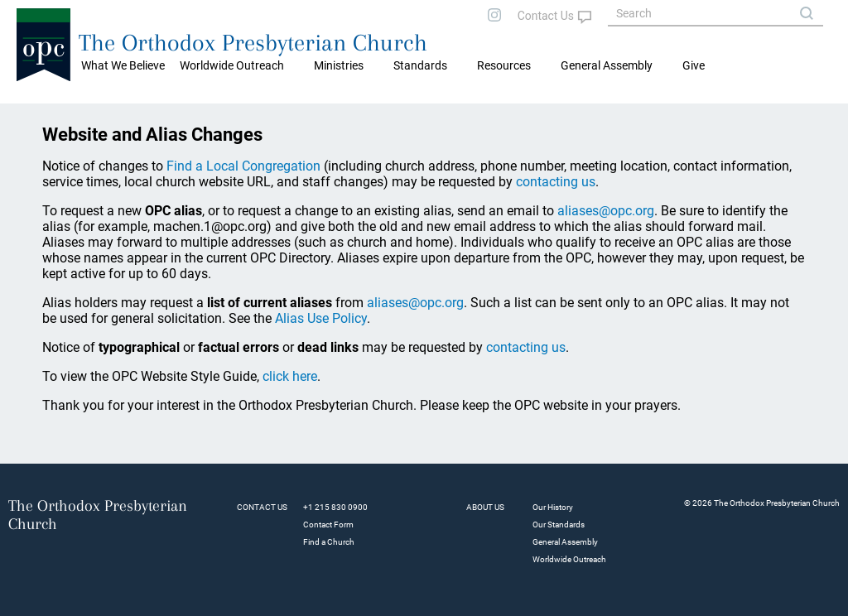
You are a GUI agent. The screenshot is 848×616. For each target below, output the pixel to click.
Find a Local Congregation (243, 166)
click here (290, 376)
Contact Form (328, 525)
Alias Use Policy (321, 318)
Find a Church (329, 542)
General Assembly (607, 65)
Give (694, 65)
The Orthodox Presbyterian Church (253, 43)
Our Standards (559, 525)
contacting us (556, 182)
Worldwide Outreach (569, 559)
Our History (553, 507)
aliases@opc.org (606, 211)
